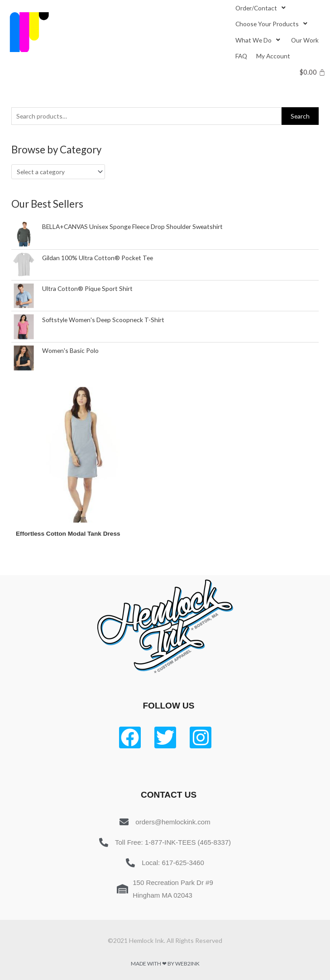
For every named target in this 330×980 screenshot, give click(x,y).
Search (300, 116)
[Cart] (313, 72)
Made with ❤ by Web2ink (165, 963)
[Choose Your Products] (272, 24)
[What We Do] (259, 40)
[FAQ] (241, 56)
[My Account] (273, 56)
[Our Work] (305, 40)
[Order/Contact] (261, 8)
